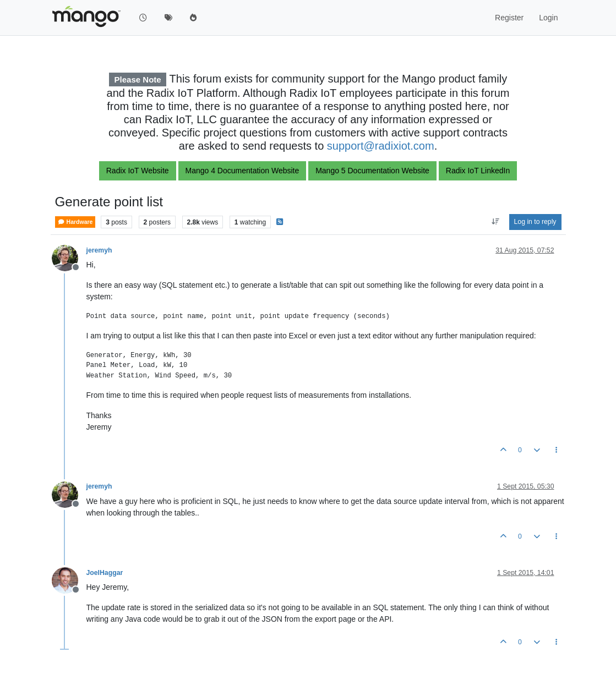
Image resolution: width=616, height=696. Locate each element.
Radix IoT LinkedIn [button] (478, 171)
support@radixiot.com (381, 146)
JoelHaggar (105, 573)
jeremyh (99, 250)
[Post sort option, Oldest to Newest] (495, 222)
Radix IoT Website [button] (138, 171)
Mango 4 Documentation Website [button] (242, 171)
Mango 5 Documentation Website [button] (372, 171)
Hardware (75, 222)
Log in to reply (535, 222)
